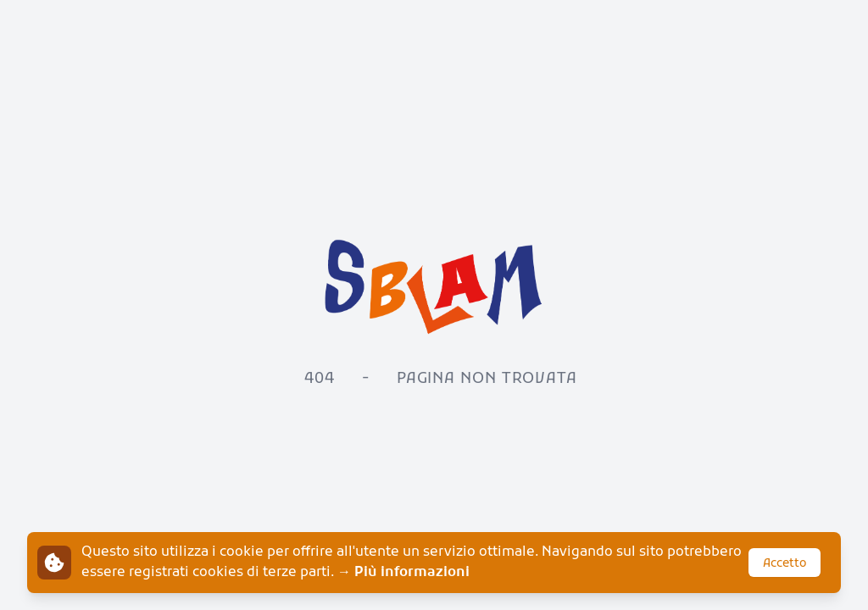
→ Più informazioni (403, 573)
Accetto (785, 564)
